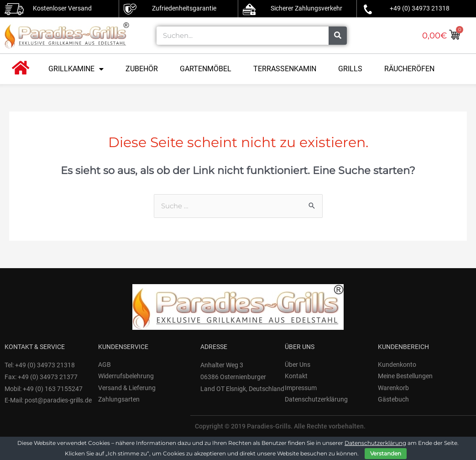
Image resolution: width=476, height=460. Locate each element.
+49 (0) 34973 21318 (420, 8)
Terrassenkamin (285, 69)
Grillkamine (76, 69)
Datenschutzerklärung (375, 443)
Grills (350, 69)
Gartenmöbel (206, 69)
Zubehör (142, 69)
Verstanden (386, 453)
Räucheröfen (409, 69)
